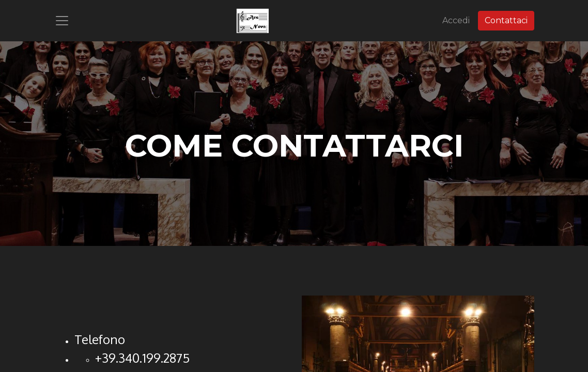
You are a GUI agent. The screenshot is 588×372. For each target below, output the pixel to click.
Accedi (456, 20)
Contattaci (506, 20)
